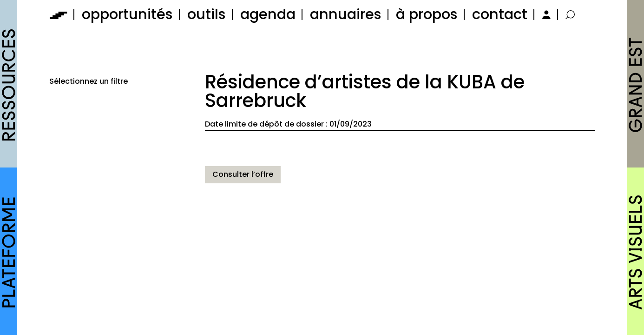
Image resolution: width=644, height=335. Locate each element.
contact (500, 14)
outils (207, 14)
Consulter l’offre (243, 174)
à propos (427, 14)
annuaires (346, 14)
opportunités (127, 14)
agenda (268, 14)
